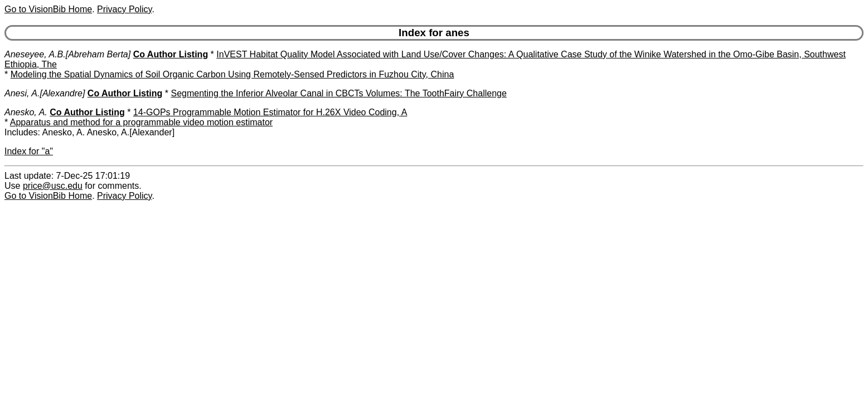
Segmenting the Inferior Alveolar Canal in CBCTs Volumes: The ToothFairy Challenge (338, 93)
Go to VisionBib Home (48, 9)
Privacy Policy (124, 9)
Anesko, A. (26, 112)
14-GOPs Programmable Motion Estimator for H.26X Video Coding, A (270, 112)
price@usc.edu (53, 186)
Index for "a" (29, 151)
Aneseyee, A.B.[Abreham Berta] (67, 54)
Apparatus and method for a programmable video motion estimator (141, 122)
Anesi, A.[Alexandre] (45, 93)
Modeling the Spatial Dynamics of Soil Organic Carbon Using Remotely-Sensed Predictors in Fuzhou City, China (232, 74)
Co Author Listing (171, 54)
